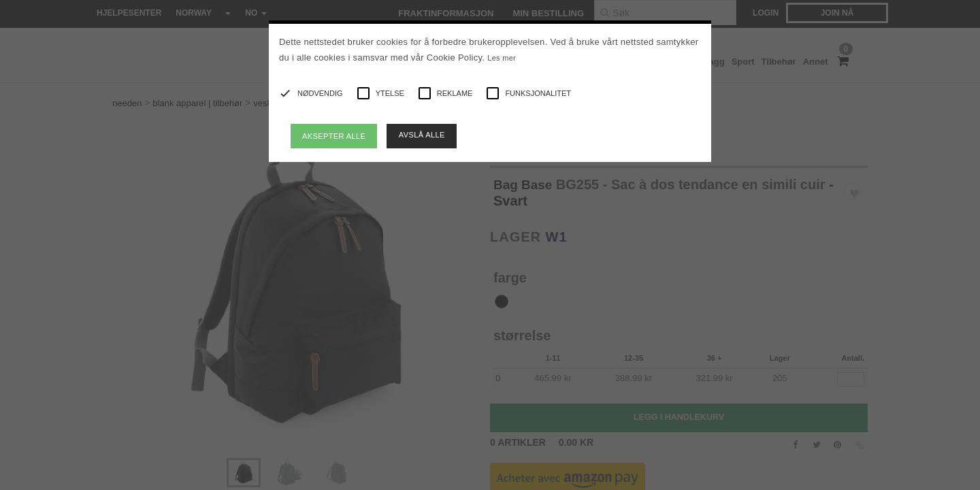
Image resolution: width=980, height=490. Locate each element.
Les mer (502, 58)
